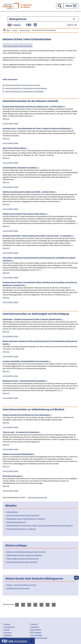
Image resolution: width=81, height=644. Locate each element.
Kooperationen (9, 627)
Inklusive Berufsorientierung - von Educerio (21, 529)
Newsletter (8, 635)
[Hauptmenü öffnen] (71, 6)
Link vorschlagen (36, 635)
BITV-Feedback (36, 632)
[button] (76, 578)
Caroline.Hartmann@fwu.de (37, 497)
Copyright (34, 624)
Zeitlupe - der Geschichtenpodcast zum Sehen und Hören (26, 552)
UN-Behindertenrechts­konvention (18, 588)
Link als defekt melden (10, 123)
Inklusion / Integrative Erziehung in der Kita (21, 585)
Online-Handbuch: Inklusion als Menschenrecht (23, 559)
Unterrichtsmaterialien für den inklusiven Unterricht (22, 85)
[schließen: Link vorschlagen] (31, 641)
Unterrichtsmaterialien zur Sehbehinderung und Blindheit (24, 91)
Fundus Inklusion (12, 512)
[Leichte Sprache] (35, 25)
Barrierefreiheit (36, 630)
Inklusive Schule (25, 30)
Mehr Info (6, 119)
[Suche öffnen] (60, 6)
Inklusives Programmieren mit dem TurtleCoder (23, 515)
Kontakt (7, 630)
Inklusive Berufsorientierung (16, 522)
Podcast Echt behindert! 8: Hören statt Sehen (22, 562)
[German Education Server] (14, 25)
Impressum (8, 632)
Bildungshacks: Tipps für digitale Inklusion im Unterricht (26, 519)
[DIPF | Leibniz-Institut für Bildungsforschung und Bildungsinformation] (72, 25)
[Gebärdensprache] (29, 25)
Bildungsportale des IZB (39, 638)
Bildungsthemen (18, 19)
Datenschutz (35, 627)
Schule (8, 30)
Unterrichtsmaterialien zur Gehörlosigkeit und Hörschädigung (26, 88)
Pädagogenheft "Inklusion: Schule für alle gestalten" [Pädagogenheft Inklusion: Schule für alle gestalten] (24, 555)
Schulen (15, 30)
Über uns (7, 624)
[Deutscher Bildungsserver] (17, 6)
